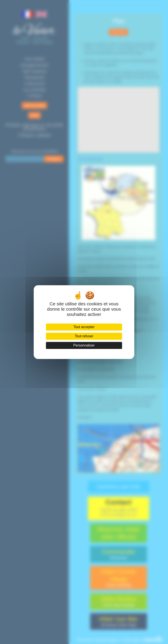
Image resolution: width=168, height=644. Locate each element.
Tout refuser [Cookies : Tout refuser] (84, 336)
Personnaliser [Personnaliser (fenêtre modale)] (84, 345)
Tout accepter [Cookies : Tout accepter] (84, 327)
